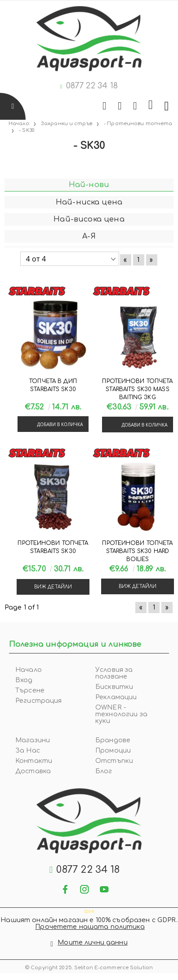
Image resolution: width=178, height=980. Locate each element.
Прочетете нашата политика (90, 927)
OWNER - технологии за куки (121, 714)
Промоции (113, 751)
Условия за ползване (114, 673)
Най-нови (89, 185)
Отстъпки (114, 761)
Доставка (33, 771)
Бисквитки (114, 687)
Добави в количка (60, 424)
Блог (104, 771)
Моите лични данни (92, 943)
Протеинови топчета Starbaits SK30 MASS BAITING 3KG (137, 389)
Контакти (34, 761)
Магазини (33, 740)
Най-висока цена (89, 219)
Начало (29, 670)
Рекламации (116, 697)
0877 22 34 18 (92, 86)
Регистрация (39, 701)
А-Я (89, 236)
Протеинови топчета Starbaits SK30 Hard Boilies (137, 551)
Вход (24, 680)
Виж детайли (53, 587)
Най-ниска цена (89, 202)
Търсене (30, 690)
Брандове (113, 740)
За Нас (28, 751)
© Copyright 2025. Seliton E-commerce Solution (89, 968)
